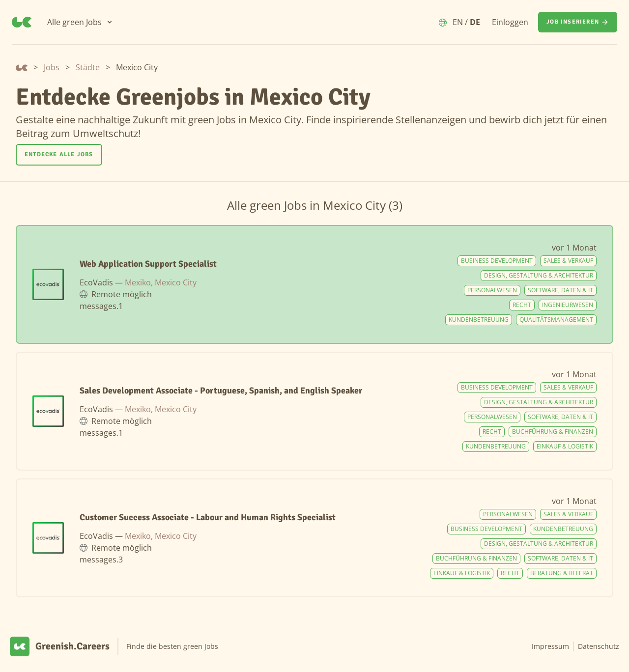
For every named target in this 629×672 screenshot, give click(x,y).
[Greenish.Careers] (22, 22)
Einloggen (510, 22)
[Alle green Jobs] (80, 22)
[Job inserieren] (578, 22)
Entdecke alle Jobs (59, 154)
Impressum (550, 646)
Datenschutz (599, 646)
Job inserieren (578, 22)
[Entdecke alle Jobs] (59, 155)
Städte (88, 67)
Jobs (52, 67)
